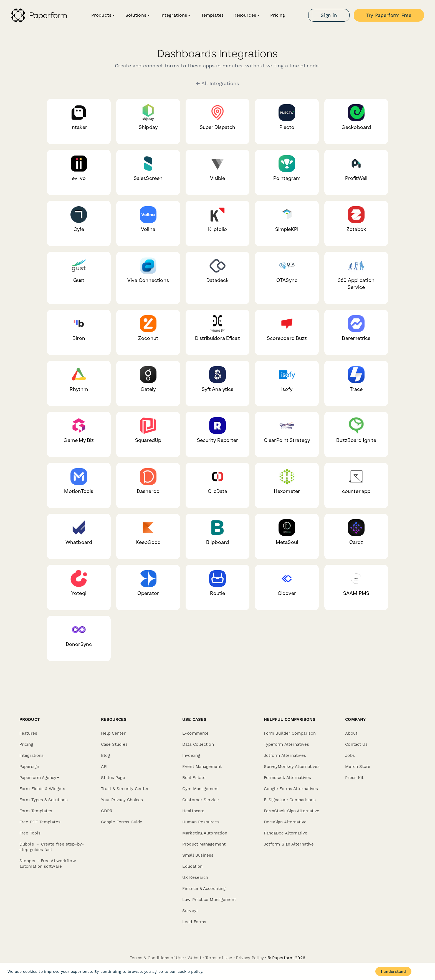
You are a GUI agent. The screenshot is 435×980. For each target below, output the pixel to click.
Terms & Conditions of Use (157, 958)
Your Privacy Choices (122, 800)
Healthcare (193, 811)
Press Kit (354, 778)
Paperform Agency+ (39, 778)
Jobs (350, 755)
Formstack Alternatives (287, 778)
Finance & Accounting (204, 889)
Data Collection (198, 744)
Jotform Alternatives (285, 755)
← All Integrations (218, 83)
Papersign (29, 767)
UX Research (195, 877)
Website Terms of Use (210, 958)
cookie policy (190, 971)
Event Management (202, 767)
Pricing (278, 15)
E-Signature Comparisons (290, 800)
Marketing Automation (205, 833)
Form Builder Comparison (290, 733)
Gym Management (201, 789)
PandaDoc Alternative (286, 833)
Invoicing (191, 755)
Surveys (190, 911)
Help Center (113, 733)
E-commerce (195, 733)
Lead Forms (194, 922)
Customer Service (201, 800)
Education (192, 866)
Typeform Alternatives (286, 744)
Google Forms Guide (122, 822)
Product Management (204, 844)
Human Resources (201, 822)
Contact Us (356, 744)
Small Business (198, 855)
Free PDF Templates (40, 822)
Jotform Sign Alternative (289, 844)
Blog (105, 755)
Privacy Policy (250, 958)
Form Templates (36, 811)
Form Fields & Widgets (42, 789)
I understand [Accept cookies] (393, 971)
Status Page (113, 778)
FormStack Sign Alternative (292, 811)
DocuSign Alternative (285, 822)
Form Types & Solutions (44, 800)
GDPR (107, 811)
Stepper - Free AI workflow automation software (48, 864)
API (104, 767)
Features (28, 733)
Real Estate (194, 778)
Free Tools (30, 833)
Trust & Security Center (125, 789)
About (351, 733)
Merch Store (358, 767)
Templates (212, 15)
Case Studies (114, 744)
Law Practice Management (209, 900)
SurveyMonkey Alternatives (292, 767)
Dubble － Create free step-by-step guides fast (52, 847)
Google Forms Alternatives (291, 789)
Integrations (31, 755)
